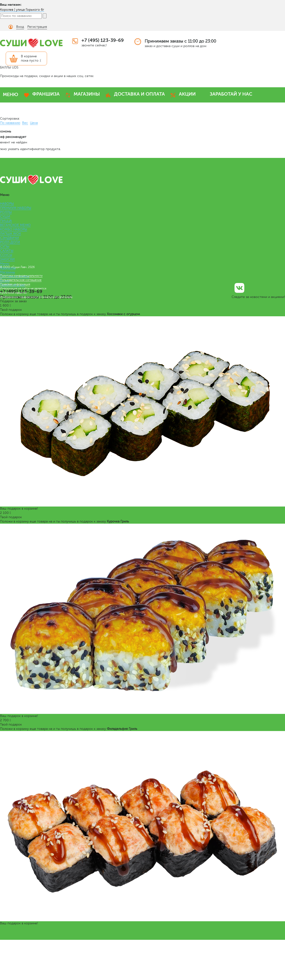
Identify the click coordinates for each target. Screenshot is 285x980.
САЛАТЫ (7, 251)
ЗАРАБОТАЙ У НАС (231, 94)
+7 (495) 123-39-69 (103, 40)
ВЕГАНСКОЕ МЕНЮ (15, 225)
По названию (10, 123)
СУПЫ (5, 246)
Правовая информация (15, 284)
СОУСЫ (6, 255)
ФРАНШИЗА (46, 94)
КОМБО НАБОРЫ (14, 229)
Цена (34, 123)
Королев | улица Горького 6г (22, 10)
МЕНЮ (11, 95)
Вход (20, 27)
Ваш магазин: (11, 5)
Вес (25, 123)
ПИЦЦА (6, 221)
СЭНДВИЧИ (9, 238)
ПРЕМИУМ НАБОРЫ (16, 208)
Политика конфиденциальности (21, 276)
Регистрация (37, 27)
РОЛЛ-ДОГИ (10, 242)
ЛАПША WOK (10, 234)
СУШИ (5, 217)
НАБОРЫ (7, 204)
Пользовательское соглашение (21, 280)
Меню (5, 264)
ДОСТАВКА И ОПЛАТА (139, 94)
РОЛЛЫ (6, 212)
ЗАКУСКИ (7, 259)
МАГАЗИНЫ (87, 94)
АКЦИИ (187, 94)
